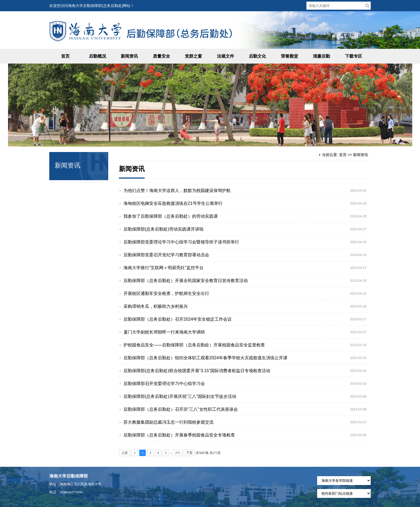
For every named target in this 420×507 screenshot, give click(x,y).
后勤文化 (257, 56)
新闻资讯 (129, 56)
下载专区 (354, 56)
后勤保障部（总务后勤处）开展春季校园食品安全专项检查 (179, 435)
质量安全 (162, 56)
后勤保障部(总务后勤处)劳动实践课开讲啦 (164, 229)
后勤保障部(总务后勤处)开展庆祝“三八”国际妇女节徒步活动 (180, 396)
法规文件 (226, 56)
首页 (65, 56)
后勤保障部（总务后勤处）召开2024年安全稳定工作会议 (178, 319)
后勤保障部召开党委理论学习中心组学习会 (164, 384)
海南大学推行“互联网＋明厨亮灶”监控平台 (164, 268)
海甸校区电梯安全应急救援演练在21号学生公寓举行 (173, 203)
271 (178, 453)
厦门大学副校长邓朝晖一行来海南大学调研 (164, 332)
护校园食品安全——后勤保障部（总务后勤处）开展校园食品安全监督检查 (194, 345)
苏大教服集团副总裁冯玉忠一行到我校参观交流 (168, 422)
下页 (189, 453)
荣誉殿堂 (290, 56)
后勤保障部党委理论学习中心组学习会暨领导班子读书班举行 (181, 242)
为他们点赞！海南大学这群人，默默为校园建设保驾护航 (177, 190)
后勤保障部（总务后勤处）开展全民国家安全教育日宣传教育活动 (186, 281)
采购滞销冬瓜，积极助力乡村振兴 (156, 306)
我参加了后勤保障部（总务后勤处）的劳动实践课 (171, 216)
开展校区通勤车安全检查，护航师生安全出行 (166, 293)
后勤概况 (97, 56)
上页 (125, 453)
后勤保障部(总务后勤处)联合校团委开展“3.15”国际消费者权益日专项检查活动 (197, 371)
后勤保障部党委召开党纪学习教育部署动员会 (166, 255)
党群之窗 (193, 56)
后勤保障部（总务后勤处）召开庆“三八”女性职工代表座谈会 (181, 409)
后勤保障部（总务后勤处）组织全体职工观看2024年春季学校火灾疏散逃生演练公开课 (205, 358)
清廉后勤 (321, 56)
